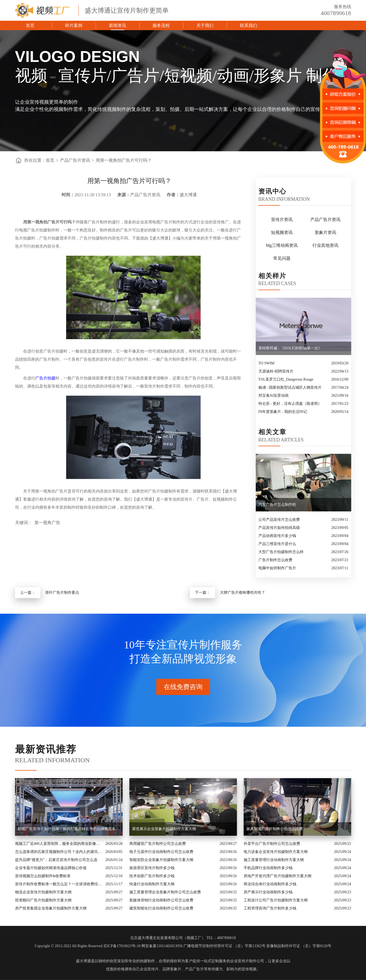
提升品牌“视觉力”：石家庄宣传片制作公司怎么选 (56, 860)
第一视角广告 (47, 523)
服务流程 (161, 25)
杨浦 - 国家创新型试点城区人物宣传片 (290, 387)
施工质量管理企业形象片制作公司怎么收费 (165, 892)
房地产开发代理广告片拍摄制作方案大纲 (278, 876)
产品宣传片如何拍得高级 (279, 528)
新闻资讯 (118, 25)
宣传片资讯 (282, 219)
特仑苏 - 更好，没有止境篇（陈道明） (290, 404)
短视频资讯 (282, 232)
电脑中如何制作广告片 (277, 568)
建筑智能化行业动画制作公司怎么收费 (161, 908)
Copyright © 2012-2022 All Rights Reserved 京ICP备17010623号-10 (88, 946)
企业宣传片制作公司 (247, 961)
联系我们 (248, 25)
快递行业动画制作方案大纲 (152, 884)
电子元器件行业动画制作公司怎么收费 (161, 852)
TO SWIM (266, 363)
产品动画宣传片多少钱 (277, 536)
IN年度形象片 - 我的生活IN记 (283, 412)
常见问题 (282, 258)
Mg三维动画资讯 (282, 245)
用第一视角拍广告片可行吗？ (124, 160)
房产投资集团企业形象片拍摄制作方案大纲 (51, 908)
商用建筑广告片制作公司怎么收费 (158, 844)
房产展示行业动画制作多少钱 (268, 892)
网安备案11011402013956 (162, 946)
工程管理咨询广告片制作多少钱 (270, 908)
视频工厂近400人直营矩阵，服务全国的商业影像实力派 (59, 844)
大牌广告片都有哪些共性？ (243, 593)
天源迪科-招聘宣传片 (276, 371)
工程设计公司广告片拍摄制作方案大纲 (276, 900)
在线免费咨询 (183, 687)
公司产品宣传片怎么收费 (279, 520)
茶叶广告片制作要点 (62, 593)
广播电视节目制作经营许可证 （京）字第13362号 (224, 946)
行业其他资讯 (325, 245)
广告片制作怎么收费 (275, 560)
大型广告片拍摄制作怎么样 (281, 552)
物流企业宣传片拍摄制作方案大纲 (43, 892)
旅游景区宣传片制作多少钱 (152, 868)
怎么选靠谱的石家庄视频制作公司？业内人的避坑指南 (59, 852)
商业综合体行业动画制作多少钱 (270, 884)
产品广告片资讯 (75, 160)
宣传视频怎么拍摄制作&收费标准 (43, 876)
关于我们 (205, 25)
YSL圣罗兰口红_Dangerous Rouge (286, 379)
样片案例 (74, 25)
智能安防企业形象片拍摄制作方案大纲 (161, 860)
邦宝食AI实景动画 (274, 396)
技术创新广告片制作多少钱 (152, 876)
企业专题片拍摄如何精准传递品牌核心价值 (51, 868)
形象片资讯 (325, 232)
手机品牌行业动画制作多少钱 (268, 868)
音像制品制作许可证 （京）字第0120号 (299, 946)
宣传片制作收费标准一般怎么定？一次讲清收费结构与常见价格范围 (59, 884)
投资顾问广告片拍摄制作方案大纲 (43, 900)
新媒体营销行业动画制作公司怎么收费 (161, 900)
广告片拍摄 (45, 378)
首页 (30, 25)
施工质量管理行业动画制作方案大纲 (274, 860)
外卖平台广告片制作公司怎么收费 (272, 844)
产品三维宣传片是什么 (277, 544)
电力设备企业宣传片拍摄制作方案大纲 (276, 852)
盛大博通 (83, 961)
